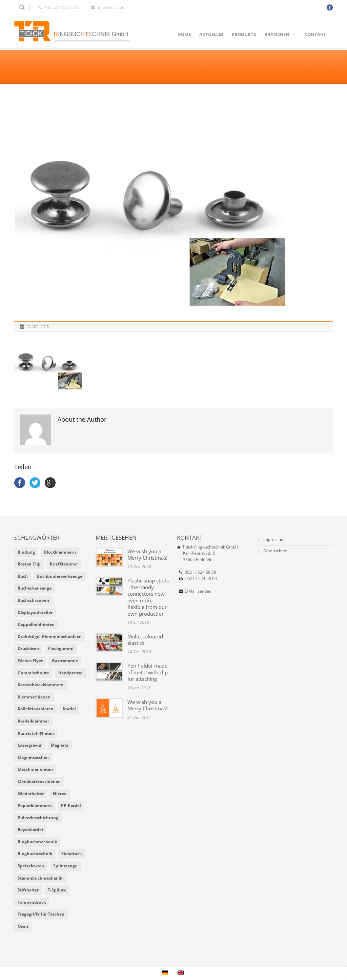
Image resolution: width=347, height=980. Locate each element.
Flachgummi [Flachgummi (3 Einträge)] (61, 648)
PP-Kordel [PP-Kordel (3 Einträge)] (71, 805)
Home (184, 34)
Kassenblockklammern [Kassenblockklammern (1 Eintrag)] (41, 685)
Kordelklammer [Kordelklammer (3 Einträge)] (33, 721)
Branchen (280, 34)
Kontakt (315, 34)
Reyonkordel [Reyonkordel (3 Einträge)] (30, 830)
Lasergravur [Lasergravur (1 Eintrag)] (30, 745)
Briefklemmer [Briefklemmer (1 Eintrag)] (64, 564)
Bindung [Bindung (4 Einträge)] (26, 552)
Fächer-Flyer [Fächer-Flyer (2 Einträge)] (30, 661)
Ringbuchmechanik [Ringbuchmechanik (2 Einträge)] (37, 842)
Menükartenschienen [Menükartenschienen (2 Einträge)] (39, 781)
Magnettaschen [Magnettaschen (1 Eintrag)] (33, 757)
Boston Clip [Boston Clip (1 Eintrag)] (29, 564)
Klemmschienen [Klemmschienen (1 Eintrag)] (34, 697)
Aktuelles (211, 34)
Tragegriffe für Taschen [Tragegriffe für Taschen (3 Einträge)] (41, 914)
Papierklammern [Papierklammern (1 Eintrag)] (35, 805)
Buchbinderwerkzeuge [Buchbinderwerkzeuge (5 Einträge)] (60, 576)
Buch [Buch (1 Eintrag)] (23, 576)
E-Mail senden (198, 591)
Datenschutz (275, 551)
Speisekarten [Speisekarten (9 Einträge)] (31, 866)
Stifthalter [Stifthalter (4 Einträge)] (28, 890)
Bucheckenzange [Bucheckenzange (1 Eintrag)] (35, 588)
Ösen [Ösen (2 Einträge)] (23, 926)
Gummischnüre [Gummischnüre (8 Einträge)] (33, 673)
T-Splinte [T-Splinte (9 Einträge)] (57, 890)
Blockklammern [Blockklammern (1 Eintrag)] (60, 552)
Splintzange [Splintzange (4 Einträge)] (65, 866)
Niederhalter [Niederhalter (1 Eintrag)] (31, 794)
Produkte (244, 34)
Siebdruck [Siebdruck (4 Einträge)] (72, 854)
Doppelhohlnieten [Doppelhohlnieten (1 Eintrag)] (36, 624)
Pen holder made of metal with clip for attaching (148, 672)
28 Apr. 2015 (38, 326)
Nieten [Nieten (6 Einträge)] (60, 794)
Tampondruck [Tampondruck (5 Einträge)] (32, 902)
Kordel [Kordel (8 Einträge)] (69, 709)
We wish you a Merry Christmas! (147, 555)
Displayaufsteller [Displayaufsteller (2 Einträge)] (35, 612)
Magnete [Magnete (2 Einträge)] (60, 745)
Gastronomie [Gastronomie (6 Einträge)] (65, 661)
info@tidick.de (111, 7)
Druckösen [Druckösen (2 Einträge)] (28, 648)
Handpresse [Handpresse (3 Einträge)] (70, 673)
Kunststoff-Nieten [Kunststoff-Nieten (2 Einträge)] (36, 733)
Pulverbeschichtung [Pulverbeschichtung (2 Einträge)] (38, 818)
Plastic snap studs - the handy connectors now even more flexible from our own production (148, 597)
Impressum (274, 540)
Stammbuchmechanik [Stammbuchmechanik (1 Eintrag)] (40, 878)
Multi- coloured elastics (145, 640)
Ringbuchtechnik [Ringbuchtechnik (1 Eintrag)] (35, 854)
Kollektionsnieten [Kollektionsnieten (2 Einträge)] (36, 709)
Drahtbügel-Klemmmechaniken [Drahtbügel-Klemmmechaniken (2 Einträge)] (50, 637)
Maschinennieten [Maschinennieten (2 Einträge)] (35, 769)
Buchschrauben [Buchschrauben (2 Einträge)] (33, 600)
